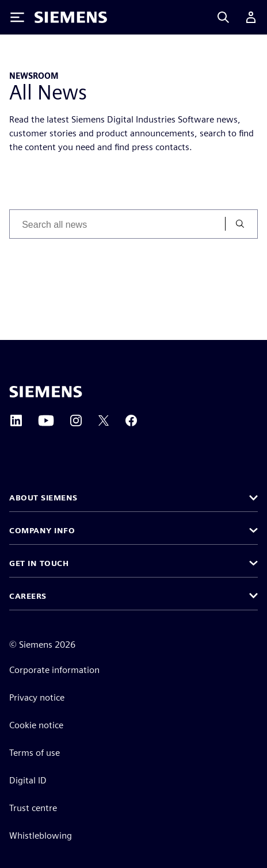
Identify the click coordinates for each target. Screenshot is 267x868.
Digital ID (28, 780)
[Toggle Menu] (17, 17)
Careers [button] (28, 596)
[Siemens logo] (71, 17)
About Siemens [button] (43, 498)
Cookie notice (36, 725)
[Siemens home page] (46, 392)
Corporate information (54, 670)
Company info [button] (42, 530)
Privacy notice (37, 697)
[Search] (223, 17)
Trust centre (33, 808)
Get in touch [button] (39, 563)
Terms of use (35, 753)
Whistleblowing (41, 836)
